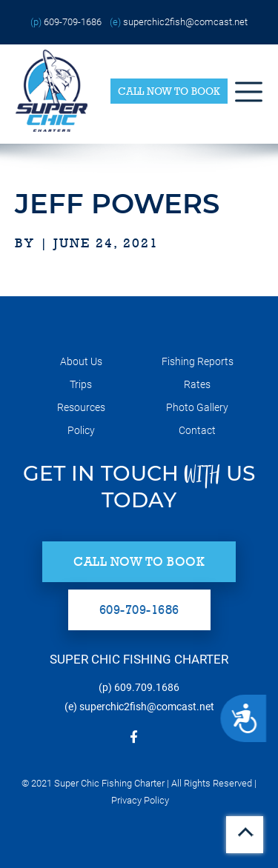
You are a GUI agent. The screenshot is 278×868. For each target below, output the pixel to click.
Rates (197, 384)
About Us (81, 361)
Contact (197, 430)
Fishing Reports (198, 361)
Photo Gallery (197, 407)
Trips (81, 384)
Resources (81, 407)
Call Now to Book (169, 91)
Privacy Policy (140, 800)
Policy (81, 430)
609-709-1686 (73, 22)
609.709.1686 (147, 687)
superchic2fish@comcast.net (185, 22)
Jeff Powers (117, 203)
